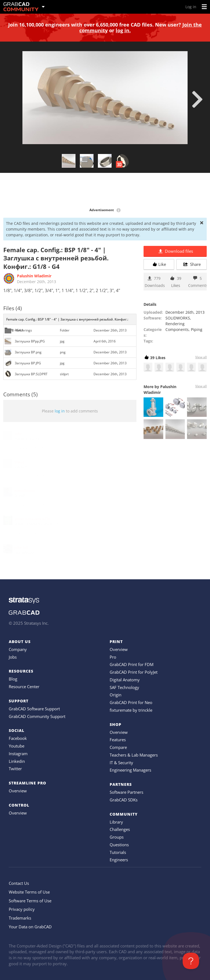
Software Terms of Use (30, 901)
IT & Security (121, 763)
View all (201, 357)
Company (18, 649)
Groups (117, 837)
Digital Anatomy (125, 680)
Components (177, 329)
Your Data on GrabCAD (30, 927)
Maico (19, 462)
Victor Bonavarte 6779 (32, 519)
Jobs (13, 657)
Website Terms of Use (29, 892)
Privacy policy (22, 909)
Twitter (15, 769)
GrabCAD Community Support (37, 716)
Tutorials (118, 852)
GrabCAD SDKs (124, 800)
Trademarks (20, 918)
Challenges (120, 829)
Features (118, 740)
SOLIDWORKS (178, 318)
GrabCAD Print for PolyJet (134, 672)
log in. (123, 30)
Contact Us (19, 883)
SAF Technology (124, 687)
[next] (197, 99)
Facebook (18, 738)
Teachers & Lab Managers (134, 755)
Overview (18, 791)
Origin (116, 695)
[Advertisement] (105, 191)
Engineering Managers (130, 770)
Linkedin (17, 761)
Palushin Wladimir (34, 276)
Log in (191, 7)
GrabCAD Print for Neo (131, 702)
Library (116, 822)
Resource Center (24, 687)
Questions (119, 845)
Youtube (17, 746)
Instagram (18, 754)
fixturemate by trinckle (131, 710)
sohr (18, 434)
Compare (118, 747)
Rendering (175, 324)
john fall (21, 547)
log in (60, 411)
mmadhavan (25, 491)
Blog (13, 679)
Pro (113, 657)
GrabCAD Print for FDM (132, 664)
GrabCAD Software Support (34, 709)
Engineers (119, 860)
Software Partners (126, 792)
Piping (197, 329)
